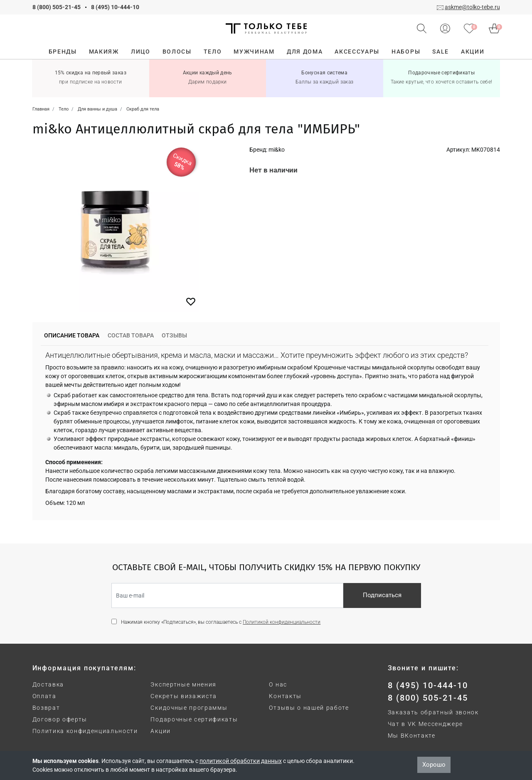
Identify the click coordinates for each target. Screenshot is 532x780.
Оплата (44, 696)
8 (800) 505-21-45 (57, 7)
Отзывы (174, 335)
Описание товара (72, 335)
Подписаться (382, 595)
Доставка (48, 684)
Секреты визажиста (184, 696)
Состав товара (131, 335)
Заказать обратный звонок (433, 712)
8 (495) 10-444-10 (115, 7)
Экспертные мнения (183, 684)
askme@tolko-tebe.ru (472, 7)
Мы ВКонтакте (412, 736)
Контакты (285, 696)
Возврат (46, 708)
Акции (160, 731)
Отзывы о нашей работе (309, 708)
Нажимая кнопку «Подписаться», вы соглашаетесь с (221, 622)
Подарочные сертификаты (194, 719)
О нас (278, 684)
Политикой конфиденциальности (282, 622)
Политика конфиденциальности (85, 731)
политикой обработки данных (241, 761)
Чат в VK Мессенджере (426, 724)
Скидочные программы (189, 708)
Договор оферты (60, 719)
